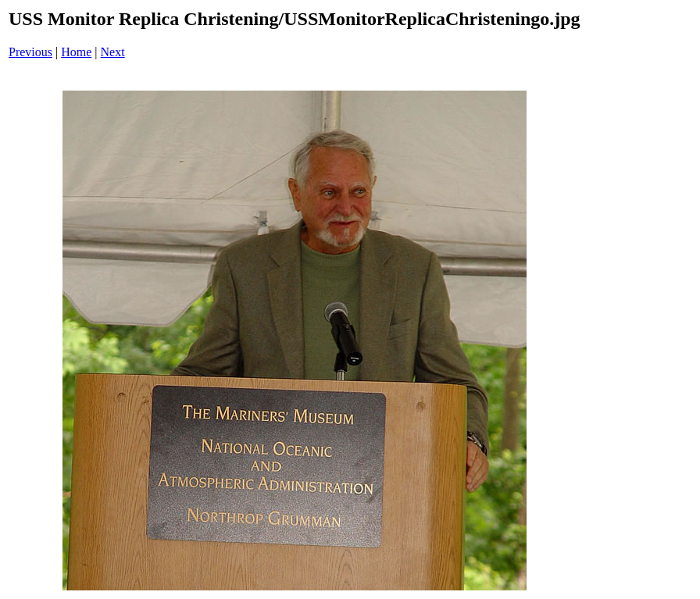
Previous (30, 52)
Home (76, 52)
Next (113, 52)
